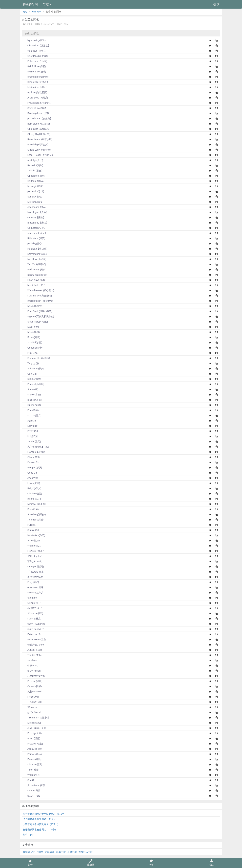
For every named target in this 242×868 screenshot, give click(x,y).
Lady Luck (30, 426)
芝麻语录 (50, 852)
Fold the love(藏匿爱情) (37, 296)
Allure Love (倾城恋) (36, 98)
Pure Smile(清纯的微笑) (37, 311)
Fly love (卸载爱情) (35, 92)
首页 (25, 12)
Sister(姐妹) (31, 540)
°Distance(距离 (33, 613)
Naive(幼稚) (31, 332)
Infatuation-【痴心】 (36, 87)
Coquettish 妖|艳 (34, 228)
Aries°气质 (31, 478)
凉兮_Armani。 (33, 561)
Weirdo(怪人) (32, 546)
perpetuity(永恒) (33, 191)
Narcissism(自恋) (34, 535)
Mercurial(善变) (33, 202)
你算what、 (31, 665)
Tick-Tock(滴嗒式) (34, 264)
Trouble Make (32, 655)
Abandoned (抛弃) (35, 207)
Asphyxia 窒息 (33, 749)
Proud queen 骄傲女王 (37, 103)
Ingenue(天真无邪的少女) (38, 316)
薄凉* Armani (32, 671)
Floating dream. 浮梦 (36, 113)
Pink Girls (30, 353)
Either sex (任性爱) (35, 61)
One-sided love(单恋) (36, 129)
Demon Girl (31, 462)
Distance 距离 (32, 764)
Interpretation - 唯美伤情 (38, 301)
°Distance (30, 707)
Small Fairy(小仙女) (35, 322)
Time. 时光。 (32, 770)
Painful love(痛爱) (34, 66)
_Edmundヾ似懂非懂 (36, 718)
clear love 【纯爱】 (35, 51)
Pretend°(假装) (33, 744)
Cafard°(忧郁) (32, 686)
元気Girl (29, 421)
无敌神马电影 (86, 852)
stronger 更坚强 (33, 567)
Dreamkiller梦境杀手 (36, 82)
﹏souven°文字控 (34, 676)
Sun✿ (28, 780)
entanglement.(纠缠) (36, 77)
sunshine (30, 660)
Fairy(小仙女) (32, 488)
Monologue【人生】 (36, 212)
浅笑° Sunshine (34, 624)
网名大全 (36, 12)
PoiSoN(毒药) (32, 754)
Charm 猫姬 (31, 457)
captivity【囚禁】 (34, 217)
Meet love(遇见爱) (34, 259)
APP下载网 (37, 852)
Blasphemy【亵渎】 (36, 223)
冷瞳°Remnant (33, 577)
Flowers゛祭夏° (33, 551)
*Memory (30, 598)
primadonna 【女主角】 (37, 118)
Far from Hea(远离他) (36, 358)
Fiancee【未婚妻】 (35, 452)
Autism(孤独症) (33, 650)
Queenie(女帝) (33, 348)
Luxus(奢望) (31, 483)
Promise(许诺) (33, 681)
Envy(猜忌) (31, 582)
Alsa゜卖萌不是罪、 (36, 728)
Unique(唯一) (32, 603)
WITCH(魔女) (32, 415)
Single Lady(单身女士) (37, 150)
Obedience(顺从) (34, 176)
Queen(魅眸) (32, 405)
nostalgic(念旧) (33, 160)
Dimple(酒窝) (32, 379)
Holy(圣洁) (31, 436)
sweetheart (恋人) (34, 233)
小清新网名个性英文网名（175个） (41, 824)
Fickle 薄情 (31, 697)
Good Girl (30, 473)
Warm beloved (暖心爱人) (38, 290)
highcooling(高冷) (34, 40)
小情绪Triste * (32, 608)
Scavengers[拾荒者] (35, 254)
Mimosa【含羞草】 (35, 504)
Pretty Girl (30, 431)
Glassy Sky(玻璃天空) (36, 134)
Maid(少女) (31, 327)
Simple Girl (31, 530)
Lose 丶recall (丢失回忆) (38, 155)
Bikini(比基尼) (32, 400)
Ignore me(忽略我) (35, 275)
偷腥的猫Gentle (33, 645)
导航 (47, 4)
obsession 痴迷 (33, 587)
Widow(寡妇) (32, 395)
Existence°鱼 (32, 634)
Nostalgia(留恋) (33, 186)
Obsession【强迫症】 (36, 46)
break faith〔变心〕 (35, 285)
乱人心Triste (31, 796)
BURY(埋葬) (31, 738)
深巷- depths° (32, 556)
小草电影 (72, 852)
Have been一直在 (34, 639)
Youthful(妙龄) (32, 342)
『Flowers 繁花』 (34, 572)
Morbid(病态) (32, 723)
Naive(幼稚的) (32, 306)
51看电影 (61, 852)
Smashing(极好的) (35, 514)
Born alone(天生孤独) (36, 124)
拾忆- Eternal (32, 712)
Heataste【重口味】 (36, 249)
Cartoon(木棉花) (34, 181)
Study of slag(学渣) (35, 108)
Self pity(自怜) (32, 197)
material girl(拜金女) (35, 145)
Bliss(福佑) (31, 509)
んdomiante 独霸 (34, 785)
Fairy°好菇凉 (32, 619)
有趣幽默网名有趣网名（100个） (40, 830)
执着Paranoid (32, 692)
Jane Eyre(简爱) (33, 520)
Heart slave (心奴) (34, 280)
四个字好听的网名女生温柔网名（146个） (45, 814)
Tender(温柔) (32, 441)
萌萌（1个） (29, 835)
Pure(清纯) (31, 410)
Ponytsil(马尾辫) (33, 384)
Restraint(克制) (33, 165)
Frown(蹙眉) (31, 337)
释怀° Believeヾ (33, 629)
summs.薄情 (32, 791)
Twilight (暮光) (32, 171)
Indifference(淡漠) (34, 72)
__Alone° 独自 (33, 702)
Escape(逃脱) (32, 759)
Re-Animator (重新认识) (37, 139)
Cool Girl (30, 374)
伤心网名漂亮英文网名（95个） (39, 819)
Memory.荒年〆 (33, 593)
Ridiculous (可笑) (34, 238)
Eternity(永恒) (32, 733)
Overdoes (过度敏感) (36, 56)
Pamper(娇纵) (32, 468)
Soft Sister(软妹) (34, 369)
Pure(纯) (29, 525)
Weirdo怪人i (31, 775)
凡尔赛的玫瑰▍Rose (36, 447)
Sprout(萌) (31, 389)
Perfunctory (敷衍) (35, 270)
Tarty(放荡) (31, 363)
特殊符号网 (30, 4)
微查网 (26, 852)
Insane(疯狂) (32, 499)
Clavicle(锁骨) (32, 494)
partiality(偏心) (33, 244)
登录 (216, 4)
